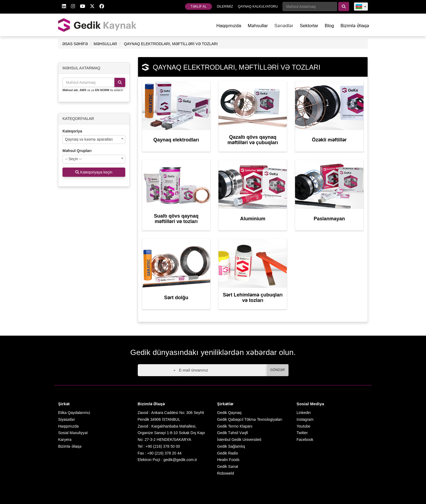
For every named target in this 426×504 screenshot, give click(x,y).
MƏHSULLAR (105, 44)
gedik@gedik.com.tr (180, 460)
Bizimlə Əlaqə (355, 26)
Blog (329, 26)
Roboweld (225, 473)
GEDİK (98, 25)
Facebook (305, 440)
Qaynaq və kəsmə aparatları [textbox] (89, 139)
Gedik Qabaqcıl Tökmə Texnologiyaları (250, 419)
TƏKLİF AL (198, 7)
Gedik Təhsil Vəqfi (233, 433)
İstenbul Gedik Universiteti (239, 440)
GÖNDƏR (278, 370)
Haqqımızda (229, 26)
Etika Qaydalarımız (74, 413)
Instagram (305, 419)
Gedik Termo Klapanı (235, 426)
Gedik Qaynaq (229, 413)
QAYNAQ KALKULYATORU (258, 7)
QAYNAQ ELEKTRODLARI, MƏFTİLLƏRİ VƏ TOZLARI (171, 44)
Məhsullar (258, 26)
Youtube (304, 426)
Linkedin (304, 413)
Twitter (302, 433)
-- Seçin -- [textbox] (73, 159)
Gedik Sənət (228, 466)
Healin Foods (228, 460)
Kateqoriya (72, 131)
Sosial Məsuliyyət (73, 433)
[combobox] (94, 140)
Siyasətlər (67, 419)
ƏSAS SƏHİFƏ (75, 44)
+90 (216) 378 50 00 (163, 446)
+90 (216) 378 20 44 (165, 453)
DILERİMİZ (225, 7)
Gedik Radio (228, 453)
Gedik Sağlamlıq (231, 446)
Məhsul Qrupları (77, 151)
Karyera (65, 440)
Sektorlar (309, 26)
